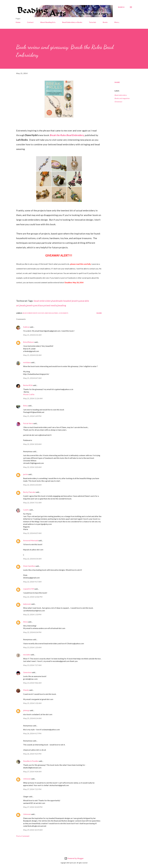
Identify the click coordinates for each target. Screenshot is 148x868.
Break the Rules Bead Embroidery (67, 135)
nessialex (27, 655)
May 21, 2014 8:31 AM (32, 335)
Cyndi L (26, 510)
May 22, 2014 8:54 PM (32, 632)
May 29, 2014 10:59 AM (33, 830)
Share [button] (117, 82)
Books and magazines (122, 98)
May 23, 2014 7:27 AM (32, 665)
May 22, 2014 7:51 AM (32, 503)
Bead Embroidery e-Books (72, 22)
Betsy (25, 406)
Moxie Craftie (29, 394)
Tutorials (92, 22)
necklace (39, 305)
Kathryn (26, 327)
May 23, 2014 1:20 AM (32, 647)
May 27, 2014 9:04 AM (32, 772)
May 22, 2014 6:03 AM (32, 485)
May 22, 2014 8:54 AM (32, 559)
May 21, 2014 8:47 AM (32, 378)
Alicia (25, 622)
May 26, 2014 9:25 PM (32, 754)
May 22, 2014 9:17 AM (32, 582)
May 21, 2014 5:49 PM (32, 416)
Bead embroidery (121, 95)
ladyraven (27, 604)
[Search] (121, 7)
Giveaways (118, 102)
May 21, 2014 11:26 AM (33, 398)
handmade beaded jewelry (66, 301)
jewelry (30, 305)
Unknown (27, 779)
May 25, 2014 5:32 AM (32, 703)
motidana (27, 362)
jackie (25, 474)
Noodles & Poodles (31, 761)
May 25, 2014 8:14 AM (32, 718)
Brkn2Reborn (29, 342)
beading (62, 305)
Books (105, 22)
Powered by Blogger (74, 858)
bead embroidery (43, 301)
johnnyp (26, 710)
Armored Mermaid (31, 540)
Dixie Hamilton (29, 566)
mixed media (51, 305)
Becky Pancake (29, 492)
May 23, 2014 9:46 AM (32, 683)
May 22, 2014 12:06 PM (33, 597)
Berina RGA (28, 385)
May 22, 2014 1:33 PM (32, 614)
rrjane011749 (29, 589)
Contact (30, 22)
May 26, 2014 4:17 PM (32, 733)
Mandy (26, 690)
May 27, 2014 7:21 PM (32, 789)
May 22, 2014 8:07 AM (32, 533)
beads (23, 305)
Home (18, 22)
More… (117, 22)
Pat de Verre (28, 423)
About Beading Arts (48, 22)
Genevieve (27, 672)
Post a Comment (23, 836)
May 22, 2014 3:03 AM (32, 444)
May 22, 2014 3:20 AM (32, 467)
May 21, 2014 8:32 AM (32, 355)
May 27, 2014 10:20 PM (33, 807)
